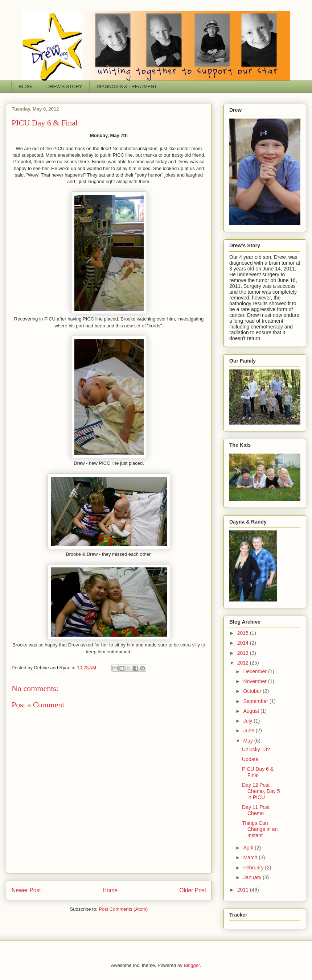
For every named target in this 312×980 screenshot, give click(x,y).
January (253, 877)
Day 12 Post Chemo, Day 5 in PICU (261, 791)
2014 (244, 643)
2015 (244, 633)
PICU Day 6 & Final (258, 772)
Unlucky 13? (256, 749)
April (249, 848)
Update (250, 759)
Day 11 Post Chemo (256, 810)
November (255, 681)
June (249, 731)
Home (110, 890)
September (256, 701)
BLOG (25, 86)
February (254, 868)
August (252, 711)
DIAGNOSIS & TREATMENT (127, 86)
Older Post (193, 890)
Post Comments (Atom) (123, 909)
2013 (244, 653)
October (253, 691)
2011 (244, 890)
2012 (244, 663)
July (248, 721)
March (251, 857)
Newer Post (26, 890)
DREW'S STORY (64, 86)
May (249, 741)
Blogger (192, 965)
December (255, 671)
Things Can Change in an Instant (260, 829)
